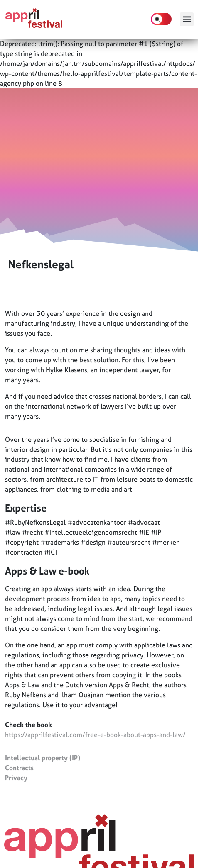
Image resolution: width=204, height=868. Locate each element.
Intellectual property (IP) (43, 758)
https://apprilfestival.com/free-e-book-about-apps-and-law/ (95, 735)
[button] (187, 19)
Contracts (19, 768)
